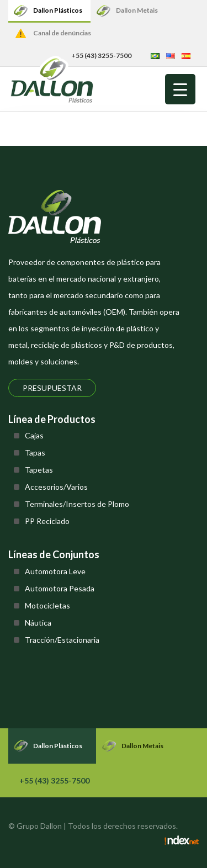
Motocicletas (47, 605)
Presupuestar (52, 388)
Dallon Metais (137, 10)
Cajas (34, 435)
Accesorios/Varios (56, 487)
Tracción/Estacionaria (62, 640)
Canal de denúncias (62, 33)
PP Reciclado (47, 521)
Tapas (35, 452)
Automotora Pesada (60, 588)
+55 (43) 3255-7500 (54, 780)
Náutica (38, 623)
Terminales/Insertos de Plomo (77, 504)
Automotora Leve (55, 571)
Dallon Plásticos (58, 10)
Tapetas (39, 470)
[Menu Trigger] (180, 89)
